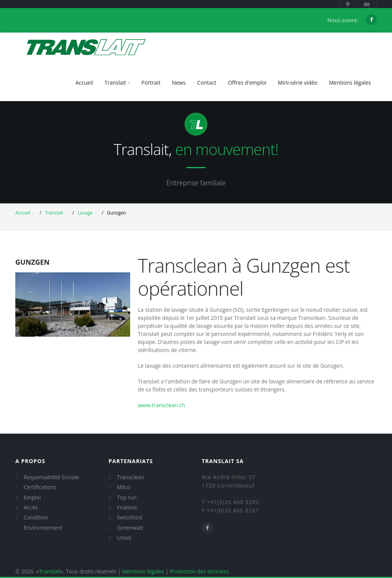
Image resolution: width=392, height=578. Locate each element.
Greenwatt (130, 528)
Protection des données (200, 571)
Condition (36, 517)
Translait (54, 213)
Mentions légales (143, 571)
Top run (127, 497)
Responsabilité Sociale (51, 477)
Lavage (85, 213)
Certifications (40, 487)
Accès (31, 507)
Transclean (131, 477)
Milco (124, 487)
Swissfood (130, 517)
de (367, 4)
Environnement (43, 528)
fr (348, 4)
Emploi (32, 497)
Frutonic (127, 507)
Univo (124, 538)
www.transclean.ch (161, 405)
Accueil (23, 213)
